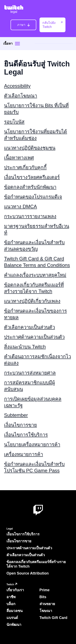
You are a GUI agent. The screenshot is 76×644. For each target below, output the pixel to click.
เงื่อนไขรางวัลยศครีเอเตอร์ (32, 177)
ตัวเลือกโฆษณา (21, 96)
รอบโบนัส (14, 122)
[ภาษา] (23, 25)
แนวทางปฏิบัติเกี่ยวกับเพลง (32, 301)
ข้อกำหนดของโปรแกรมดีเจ (33, 197)
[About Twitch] (38, 510)
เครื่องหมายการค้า (24, 454)
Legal (10, 529)
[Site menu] (17, 44)
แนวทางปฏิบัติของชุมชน (30, 148)
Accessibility (17, 86)
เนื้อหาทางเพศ (19, 158)
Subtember (16, 415)
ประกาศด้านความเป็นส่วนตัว (34, 337)
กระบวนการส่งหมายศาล (30, 373)
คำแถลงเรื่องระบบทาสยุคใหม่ (35, 275)
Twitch (12, 585)
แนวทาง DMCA (20, 206)
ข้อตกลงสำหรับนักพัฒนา (30, 187)
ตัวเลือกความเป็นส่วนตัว (29, 327)
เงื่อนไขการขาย (20, 425)
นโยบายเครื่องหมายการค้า (32, 444)
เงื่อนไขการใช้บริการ (26, 435)
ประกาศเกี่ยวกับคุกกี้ (25, 167)
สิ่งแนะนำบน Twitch (25, 347)
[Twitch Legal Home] (14, 10)
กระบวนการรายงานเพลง (30, 216)
